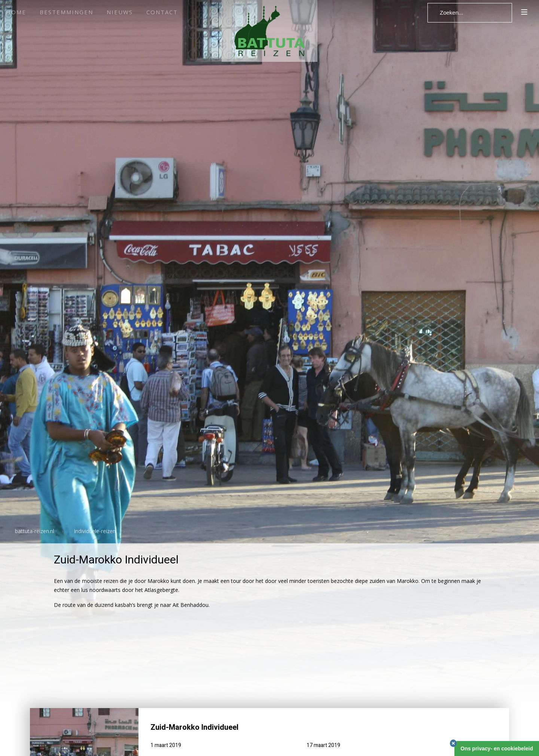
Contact (162, 12)
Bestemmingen (66, 12)
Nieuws (120, 12)
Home (16, 12)
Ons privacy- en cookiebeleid (497, 749)
